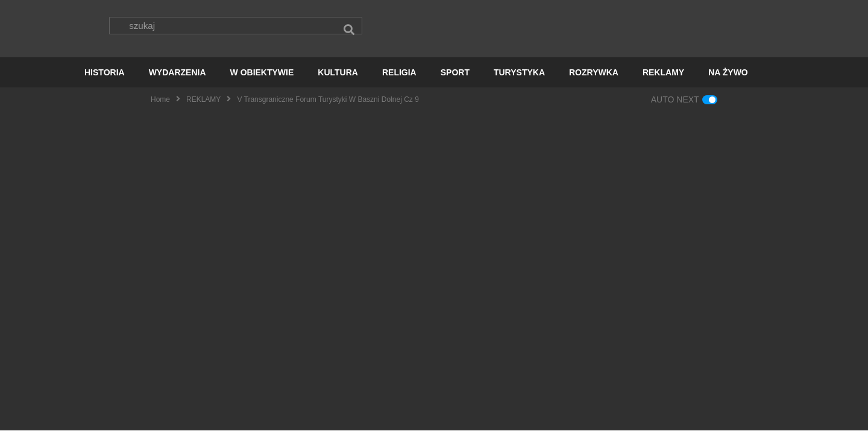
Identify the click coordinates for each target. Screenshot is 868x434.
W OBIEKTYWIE (262, 76)
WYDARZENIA (178, 76)
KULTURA (338, 76)
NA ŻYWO (728, 76)
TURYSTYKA (519, 76)
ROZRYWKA (594, 76)
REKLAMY (663, 76)
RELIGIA (399, 76)
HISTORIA (105, 76)
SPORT (455, 76)
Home (160, 103)
